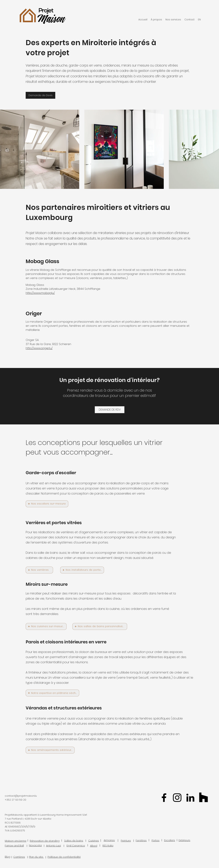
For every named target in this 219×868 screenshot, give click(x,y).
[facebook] (164, 798)
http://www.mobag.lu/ (40, 293)
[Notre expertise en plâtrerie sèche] (52, 693)
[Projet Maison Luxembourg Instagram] (177, 798)
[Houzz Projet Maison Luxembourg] (204, 798)
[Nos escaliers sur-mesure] (47, 504)
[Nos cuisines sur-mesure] (46, 626)
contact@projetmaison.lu (21, 796)
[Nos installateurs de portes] (82, 570)
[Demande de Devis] (40, 95)
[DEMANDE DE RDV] (110, 410)
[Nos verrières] (39, 570)
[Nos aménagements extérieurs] (50, 750)
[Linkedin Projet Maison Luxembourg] (190, 798)
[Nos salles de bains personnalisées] (100, 626)
